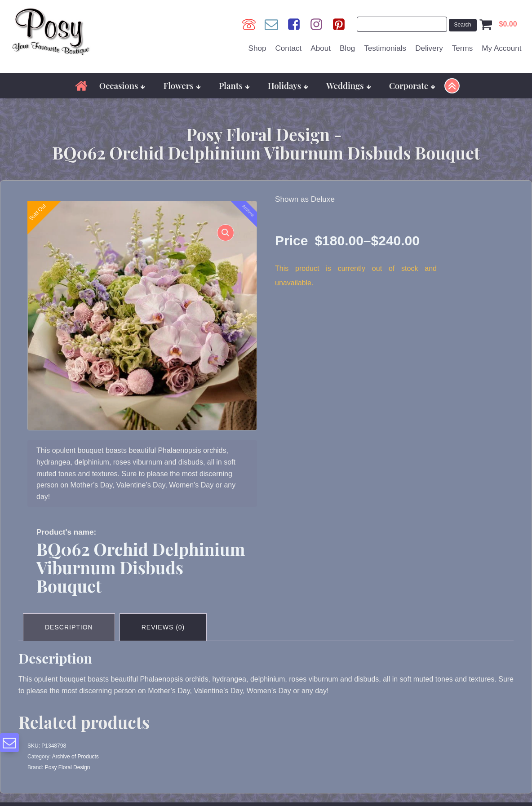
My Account (501, 48)
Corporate (412, 86)
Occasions (122, 86)
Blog (347, 48)
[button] (226, 233)
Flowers (182, 86)
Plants (234, 86)
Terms (463, 48)
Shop (257, 48)
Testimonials (385, 48)
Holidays (288, 86)
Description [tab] (69, 627)
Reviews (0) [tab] (163, 627)
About (321, 48)
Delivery (429, 48)
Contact (288, 48)
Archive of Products (75, 757)
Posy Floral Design (68, 767)
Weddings (348, 86)
